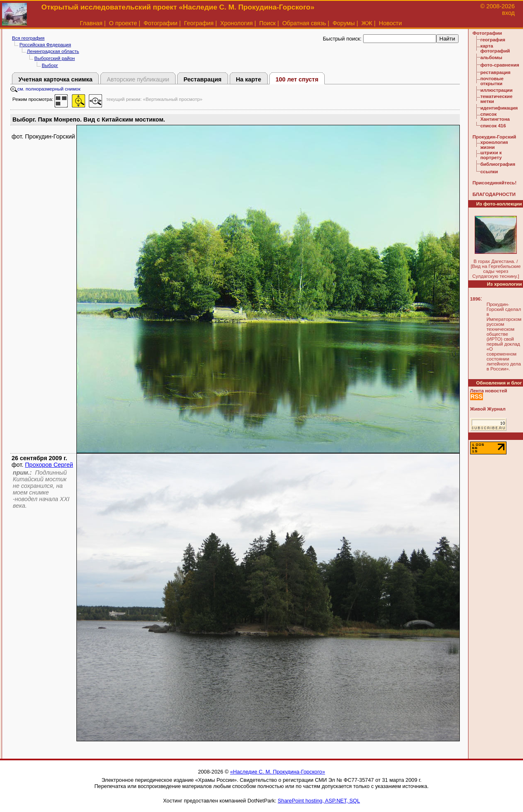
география (493, 40)
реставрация (496, 72)
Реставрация (202, 79)
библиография (498, 164)
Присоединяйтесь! (495, 183)
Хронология (237, 23)
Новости (390, 23)
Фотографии (160, 23)
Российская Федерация (45, 45)
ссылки (489, 172)
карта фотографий (495, 48)
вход (508, 13)
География (199, 23)
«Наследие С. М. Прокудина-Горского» (278, 772)
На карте (248, 79)
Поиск (268, 23)
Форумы (344, 23)
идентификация (499, 108)
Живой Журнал (488, 409)
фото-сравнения (500, 65)
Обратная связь (304, 23)
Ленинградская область (53, 51)
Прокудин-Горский (494, 137)
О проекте (123, 23)
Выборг (50, 65)
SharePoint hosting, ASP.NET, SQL (319, 801)
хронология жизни (494, 145)
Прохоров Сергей (49, 465)
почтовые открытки (492, 81)
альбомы (491, 57)
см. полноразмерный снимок (45, 89)
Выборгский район (55, 58)
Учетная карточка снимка (55, 79)
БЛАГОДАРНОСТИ (494, 194)
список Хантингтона (495, 117)
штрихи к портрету (491, 155)
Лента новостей (489, 391)
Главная (91, 23)
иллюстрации (497, 90)
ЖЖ (367, 23)
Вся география (28, 38)
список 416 (493, 126)
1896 (475, 299)
